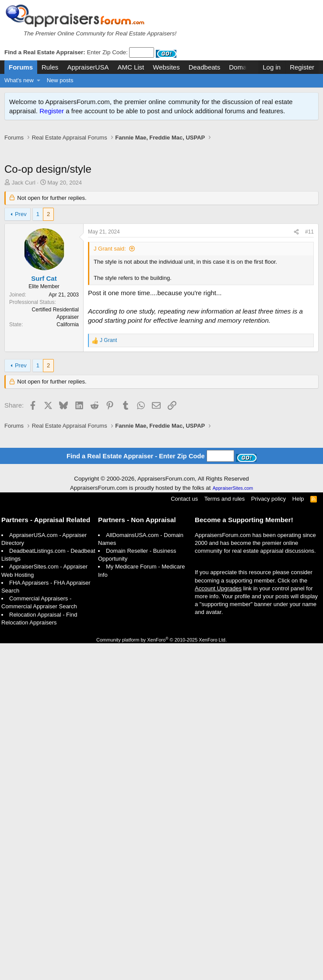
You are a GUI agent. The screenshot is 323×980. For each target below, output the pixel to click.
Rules (50, 67)
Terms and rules (225, 709)
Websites (166, 67)
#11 (309, 232)
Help (298, 709)
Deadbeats (205, 67)
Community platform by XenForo (161, 850)
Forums (21, 67)
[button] (39, 80)
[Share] (296, 232)
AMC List (131, 67)
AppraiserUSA (88, 67)
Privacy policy (269, 709)
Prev (21, 214)
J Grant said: (110, 249)
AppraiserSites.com (233, 698)
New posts (60, 80)
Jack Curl (24, 183)
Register (52, 111)
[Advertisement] (82, 438)
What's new (19, 80)
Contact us (184, 709)
